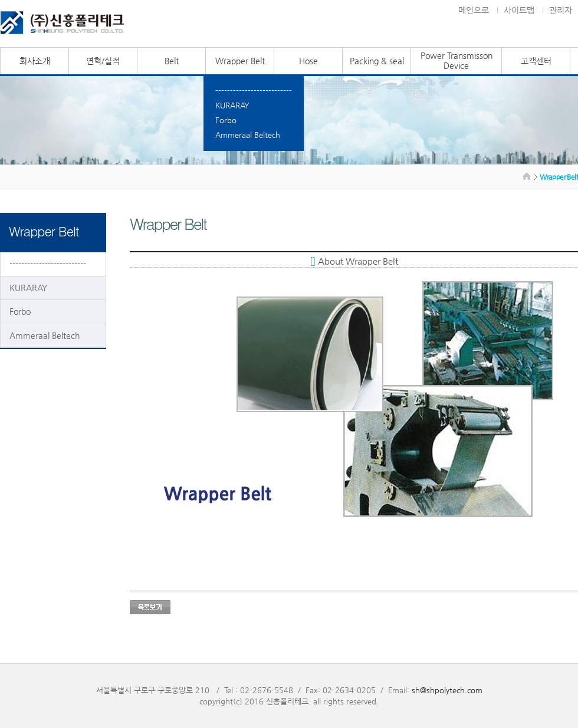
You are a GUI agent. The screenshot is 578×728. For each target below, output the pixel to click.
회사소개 (35, 61)
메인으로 (474, 10)
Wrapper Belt (240, 61)
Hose (308, 61)
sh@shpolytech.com (447, 690)
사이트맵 (519, 10)
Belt (172, 61)
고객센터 (536, 61)
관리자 (561, 10)
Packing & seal (377, 61)
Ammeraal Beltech (248, 135)
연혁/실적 (103, 61)
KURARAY (232, 105)
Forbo (226, 120)
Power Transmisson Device (457, 60)
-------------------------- (254, 90)
